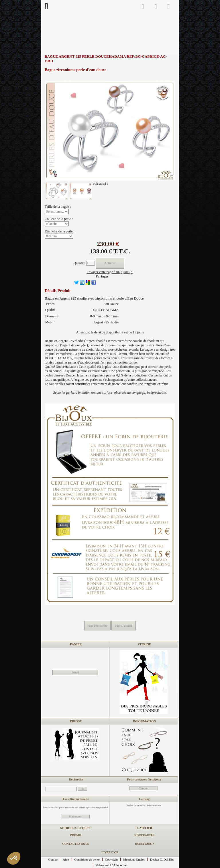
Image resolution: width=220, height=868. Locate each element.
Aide (66, 859)
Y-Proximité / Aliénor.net (112, 865)
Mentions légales (134, 859)
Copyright (112, 859)
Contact (53, 859)
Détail (75, 672)
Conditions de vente (87, 859)
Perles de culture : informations (144, 805)
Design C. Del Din (162, 859)
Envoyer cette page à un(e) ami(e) (110, 272)
